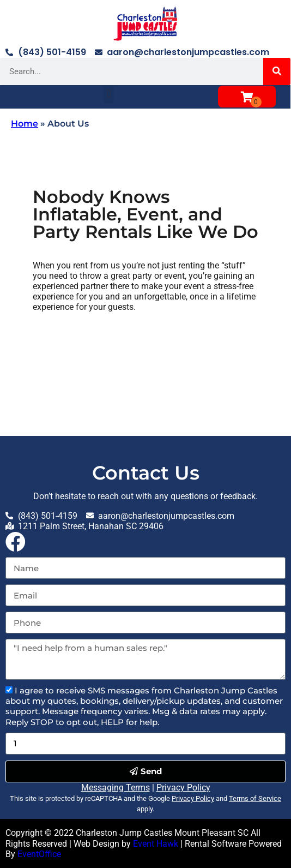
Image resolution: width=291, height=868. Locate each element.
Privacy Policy (183, 788)
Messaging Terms (116, 788)
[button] (109, 94)
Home (25, 124)
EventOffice (39, 854)
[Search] (277, 71)
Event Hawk (156, 844)
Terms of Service (255, 798)
